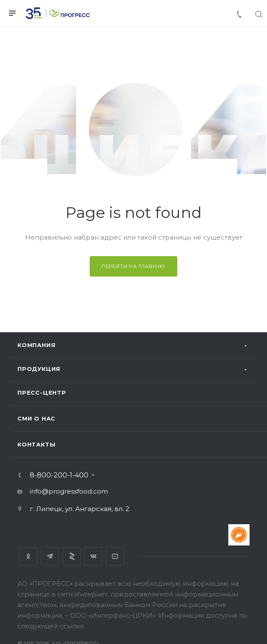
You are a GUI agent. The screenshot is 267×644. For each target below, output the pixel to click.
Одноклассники (28, 556)
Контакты (36, 444)
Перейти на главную (133, 266)
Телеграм (50, 556)
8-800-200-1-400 (59, 475)
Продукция (39, 369)
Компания (36, 345)
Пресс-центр (42, 393)
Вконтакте (93, 556)
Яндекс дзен (72, 556)
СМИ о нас (36, 418)
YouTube (115, 556)
